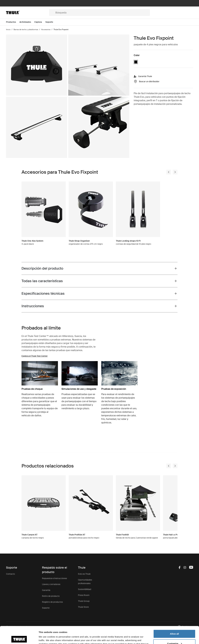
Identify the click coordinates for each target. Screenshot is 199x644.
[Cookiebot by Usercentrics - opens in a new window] (19, 638)
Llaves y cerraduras (51, 584)
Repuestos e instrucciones (54, 578)
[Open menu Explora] (40, 22)
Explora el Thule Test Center (35, 356)
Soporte (46, 608)
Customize (175, 626)
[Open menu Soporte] (51, 22)
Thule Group (84, 601)
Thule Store (83, 607)
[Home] (28, 13)
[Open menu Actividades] (27, 22)
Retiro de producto (51, 596)
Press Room (84, 595)
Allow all (174, 616)
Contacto (10, 574)
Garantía (46, 590)
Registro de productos (52, 602)
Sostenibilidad (85, 589)
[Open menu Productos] (13, 22)
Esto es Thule (84, 574)
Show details (45, 638)
